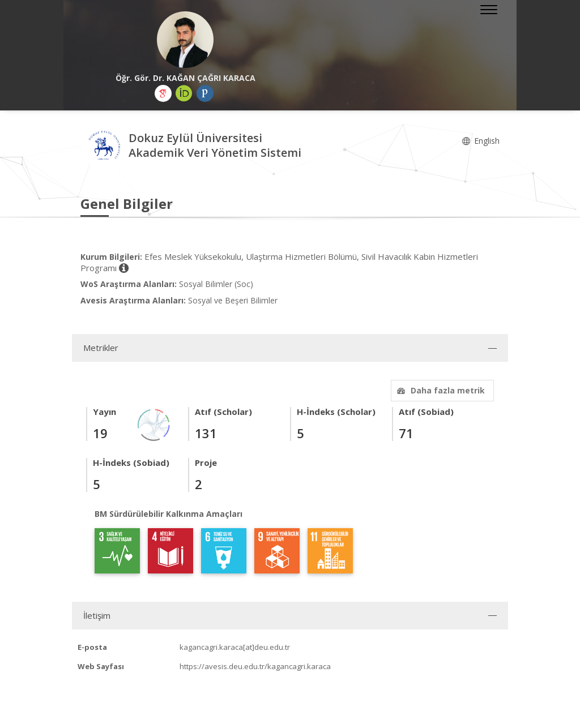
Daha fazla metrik (440, 390)
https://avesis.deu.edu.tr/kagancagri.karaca (255, 666)
